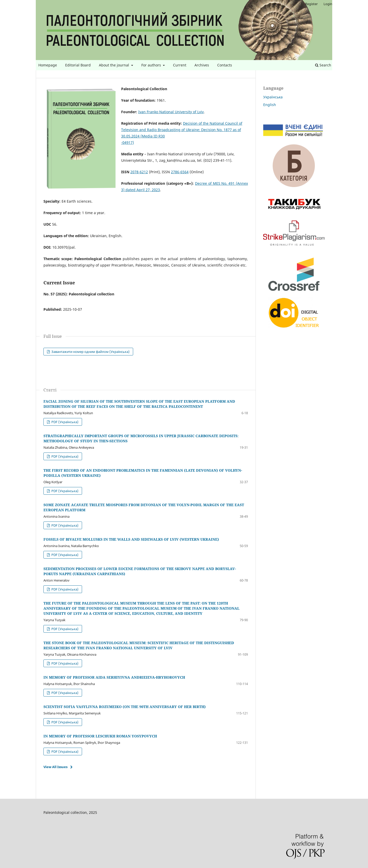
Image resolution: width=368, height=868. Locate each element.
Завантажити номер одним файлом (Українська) (90, 352)
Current (180, 65)
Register (311, 4)
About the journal (114, 65)
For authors (152, 65)
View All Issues (55, 767)
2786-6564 (180, 172)
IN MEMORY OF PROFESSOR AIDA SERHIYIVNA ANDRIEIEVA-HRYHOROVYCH (114, 677)
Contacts (225, 65)
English (270, 105)
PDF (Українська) (65, 422)
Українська (273, 97)
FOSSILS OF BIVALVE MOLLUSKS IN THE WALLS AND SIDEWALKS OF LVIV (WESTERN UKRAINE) (131, 539)
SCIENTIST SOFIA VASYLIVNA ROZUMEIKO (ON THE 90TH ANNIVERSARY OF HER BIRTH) (125, 707)
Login (328, 4)
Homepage (48, 65)
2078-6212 (139, 172)
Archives (202, 65)
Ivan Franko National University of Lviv (171, 112)
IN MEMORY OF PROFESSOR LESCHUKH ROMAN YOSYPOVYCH (100, 736)
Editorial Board (78, 65)
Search (323, 65)
